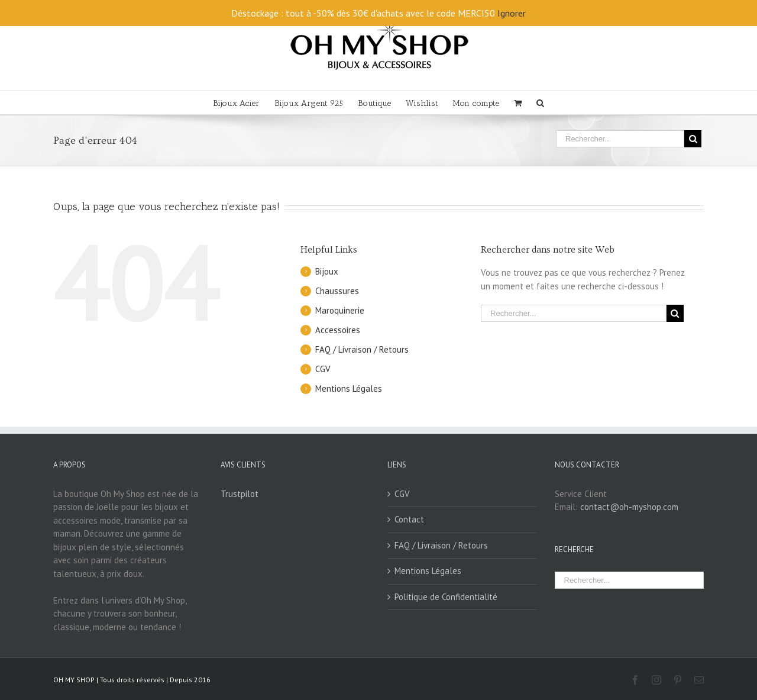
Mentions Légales (349, 388)
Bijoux (327, 271)
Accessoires (338, 330)
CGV (323, 369)
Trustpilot (240, 494)
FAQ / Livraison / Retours (362, 349)
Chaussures (337, 291)
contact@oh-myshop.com (629, 507)
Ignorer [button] (512, 13)
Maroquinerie (340, 310)
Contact (409, 519)
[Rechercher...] (620, 139)
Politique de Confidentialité (446, 597)
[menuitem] (244, 102)
